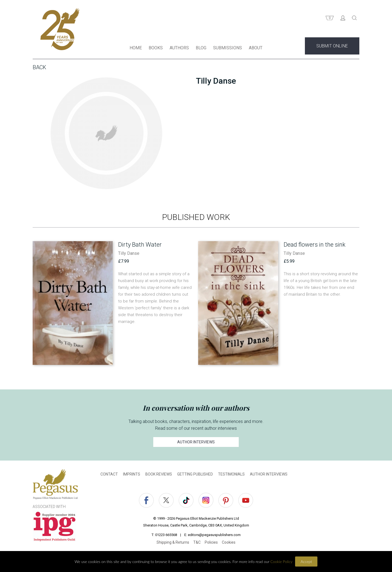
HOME (136, 49)
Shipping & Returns (173, 543)
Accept (306, 562)
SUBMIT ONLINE (332, 47)
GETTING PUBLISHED (195, 475)
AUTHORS (179, 49)
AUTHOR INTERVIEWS (196, 443)
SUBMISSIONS (228, 49)
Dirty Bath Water (140, 245)
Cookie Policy (281, 562)
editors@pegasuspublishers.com (214, 536)
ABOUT (256, 49)
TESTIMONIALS (231, 475)
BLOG (201, 49)
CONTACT (109, 475)
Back (39, 68)
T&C (197, 543)
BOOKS (156, 49)
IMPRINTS (132, 475)
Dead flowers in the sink (315, 245)
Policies (211, 543)
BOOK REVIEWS (159, 475)
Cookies (229, 543)
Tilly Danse (129, 254)
